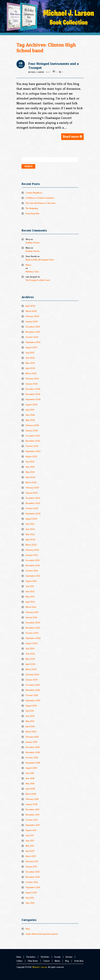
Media (57, 961)
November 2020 (33, 628)
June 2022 (30, 529)
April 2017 (30, 851)
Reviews (69, 957)
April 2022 (30, 539)
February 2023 (32, 488)
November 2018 (33, 752)
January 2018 (31, 804)
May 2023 (30, 472)
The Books (45, 957)
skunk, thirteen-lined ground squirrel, (42, 934)
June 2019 (30, 716)
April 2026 (31, 306)
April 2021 (30, 602)
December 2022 (33, 498)
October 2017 (32, 820)
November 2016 (33, 877)
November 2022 (33, 503)
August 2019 (31, 706)
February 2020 (32, 674)
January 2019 (31, 742)
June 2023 (30, 467)
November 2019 (33, 690)
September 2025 (33, 342)
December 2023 (33, 436)
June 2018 (30, 778)
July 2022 (30, 524)
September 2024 (33, 399)
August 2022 (31, 519)
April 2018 (30, 789)
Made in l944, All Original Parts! (40, 260)
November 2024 (33, 394)
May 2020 (30, 659)
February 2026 (32, 316)
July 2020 (30, 649)
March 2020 (31, 669)
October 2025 (32, 337)
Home (19, 957)
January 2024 (32, 430)
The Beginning (32, 208)
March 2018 (31, 794)
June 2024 (30, 415)
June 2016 (30, 903)
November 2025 (33, 332)
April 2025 (30, 368)
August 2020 (31, 643)
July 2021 (30, 586)
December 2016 (33, 872)
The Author (31, 957)
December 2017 (32, 809)
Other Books (33, 961)
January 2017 (31, 867)
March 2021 (31, 607)
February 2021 (32, 612)
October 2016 (32, 882)
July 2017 (30, 835)
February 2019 (32, 737)
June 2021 (30, 591)
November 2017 (33, 815)
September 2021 (33, 576)
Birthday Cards (32, 272)
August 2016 (31, 893)
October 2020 (32, 633)
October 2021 (32, 571)
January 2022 (32, 555)
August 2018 (31, 768)
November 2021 (33, 565)
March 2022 (31, 545)
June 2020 (30, 654)
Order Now (79, 961)
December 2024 (33, 389)
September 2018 (33, 763)
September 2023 (33, 451)
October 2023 (32, 446)
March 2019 (31, 732)
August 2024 (31, 405)
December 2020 (33, 623)
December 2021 (33, 560)
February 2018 (32, 799)
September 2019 (33, 700)
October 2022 (32, 508)
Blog (48, 72)
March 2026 (31, 311)
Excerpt (57, 957)
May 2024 (30, 420)
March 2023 (31, 482)
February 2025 (32, 379)
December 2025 (33, 327)
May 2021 (30, 597)
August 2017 (31, 830)
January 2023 (32, 493)
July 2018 (30, 773)
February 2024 (32, 425)
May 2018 (30, 783)
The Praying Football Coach (38, 280)
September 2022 (33, 514)
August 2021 (31, 581)
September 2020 (33, 638)
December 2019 (33, 685)
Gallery (19, 961)
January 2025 (32, 384)
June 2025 (30, 358)
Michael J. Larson (40, 967)
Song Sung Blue (32, 213)
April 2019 (30, 726)
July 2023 (30, 462)
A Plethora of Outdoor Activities (40, 198)
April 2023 (30, 477)
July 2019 (30, 711)
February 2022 (32, 550)
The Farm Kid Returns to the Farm (40, 203)
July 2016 (30, 898)
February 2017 (32, 861)
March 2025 (31, 373)
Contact (46, 961)
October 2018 (32, 758)
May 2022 (30, 534)
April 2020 (31, 664)
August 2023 (31, 456)
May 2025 (30, 363)
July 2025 (30, 353)
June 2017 (30, 841)
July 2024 (30, 410)
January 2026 (32, 321)
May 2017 (30, 846)
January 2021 (31, 617)
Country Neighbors (34, 193)
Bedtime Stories (33, 243)
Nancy (28, 265)
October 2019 (32, 695)
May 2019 (30, 721)
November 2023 (33, 441)
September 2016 (33, 887)
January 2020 (32, 680)
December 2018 (33, 747)
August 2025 (31, 347)
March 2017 (31, 856)
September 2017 (33, 825)
